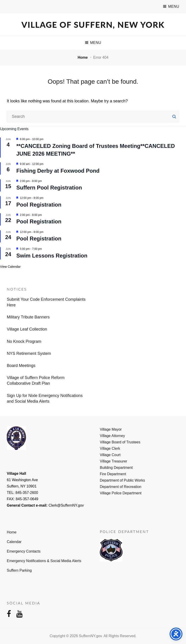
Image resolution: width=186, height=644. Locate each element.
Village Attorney (112, 436)
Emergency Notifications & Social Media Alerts (44, 561)
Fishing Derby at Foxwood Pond (58, 171)
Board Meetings (21, 366)
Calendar (14, 542)
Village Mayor (111, 429)
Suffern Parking (19, 570)
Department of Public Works (122, 480)
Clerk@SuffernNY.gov (66, 505)
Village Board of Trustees (120, 442)
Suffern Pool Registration (49, 188)
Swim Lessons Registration (52, 256)
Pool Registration (39, 205)
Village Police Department (121, 493)
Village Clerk (110, 448)
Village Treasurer (114, 461)
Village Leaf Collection (27, 329)
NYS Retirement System (29, 354)
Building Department (116, 468)
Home (83, 57)
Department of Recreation (121, 487)
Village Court (110, 455)
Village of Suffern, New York (93, 25)
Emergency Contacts (24, 551)
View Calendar (10, 267)
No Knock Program (24, 341)
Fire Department (113, 474)
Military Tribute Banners (28, 317)
